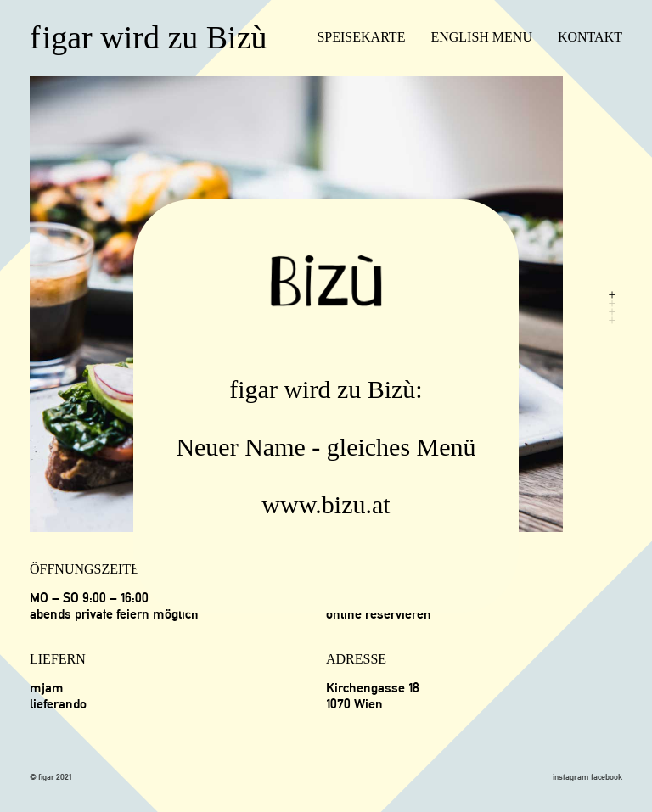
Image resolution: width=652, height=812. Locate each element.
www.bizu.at (326, 504)
